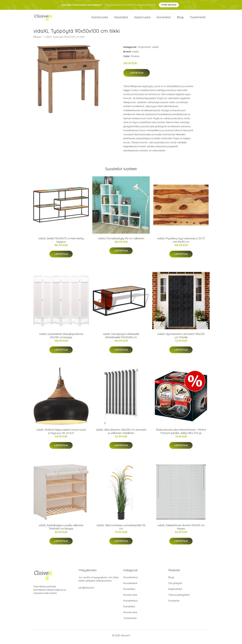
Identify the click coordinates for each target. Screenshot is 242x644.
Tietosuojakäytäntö (179, 598)
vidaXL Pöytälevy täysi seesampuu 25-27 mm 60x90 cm (181, 243)
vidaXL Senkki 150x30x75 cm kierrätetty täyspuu (61, 243)
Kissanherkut (130, 580)
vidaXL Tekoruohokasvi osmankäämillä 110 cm (121, 530)
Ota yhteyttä (175, 586)
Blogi (180, 19)
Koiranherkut (130, 604)
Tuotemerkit (198, 19)
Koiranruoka (100, 19)
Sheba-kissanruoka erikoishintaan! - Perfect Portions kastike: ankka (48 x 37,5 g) (181, 435)
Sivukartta (174, 604)
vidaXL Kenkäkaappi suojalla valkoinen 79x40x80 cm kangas (61, 530)
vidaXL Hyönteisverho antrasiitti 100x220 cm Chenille (181, 339)
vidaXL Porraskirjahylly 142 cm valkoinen (121, 242)
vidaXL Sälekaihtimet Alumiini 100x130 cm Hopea (181, 530)
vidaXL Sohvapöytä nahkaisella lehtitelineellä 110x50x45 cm (121, 339)
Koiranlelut (164, 19)
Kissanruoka (142, 19)
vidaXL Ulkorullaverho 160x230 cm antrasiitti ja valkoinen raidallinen (121, 435)
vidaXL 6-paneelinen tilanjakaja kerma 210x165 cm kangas (61, 339)
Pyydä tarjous (169, 5)
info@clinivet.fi (86, 591)
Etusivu (37, 40)
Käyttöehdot (175, 592)
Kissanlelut (121, 19)
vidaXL (155, 50)
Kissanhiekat (130, 586)
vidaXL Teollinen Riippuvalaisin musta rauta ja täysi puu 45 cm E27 (61, 435)
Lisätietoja (137, 76)
